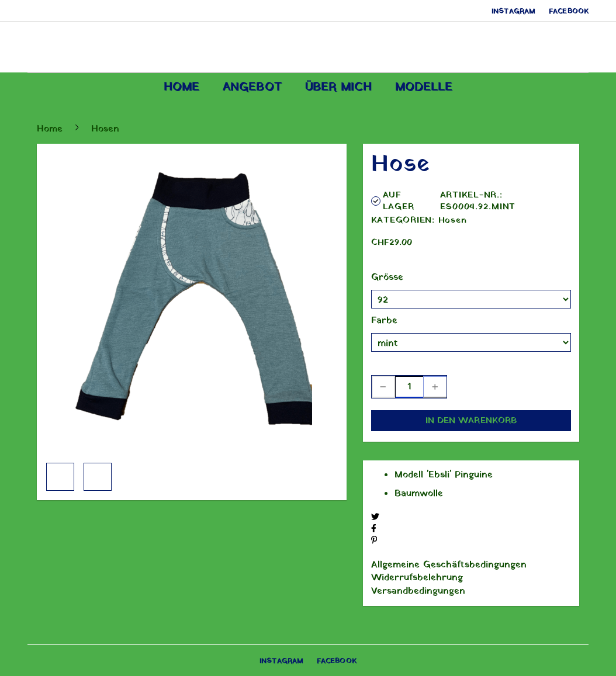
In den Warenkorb (471, 421)
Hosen (453, 220)
